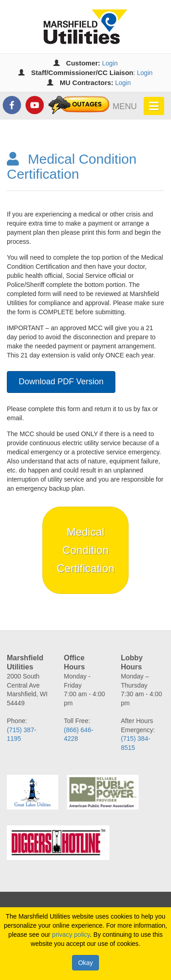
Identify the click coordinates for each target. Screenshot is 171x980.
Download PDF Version (61, 382)
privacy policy (71, 935)
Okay (85, 963)
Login (110, 63)
